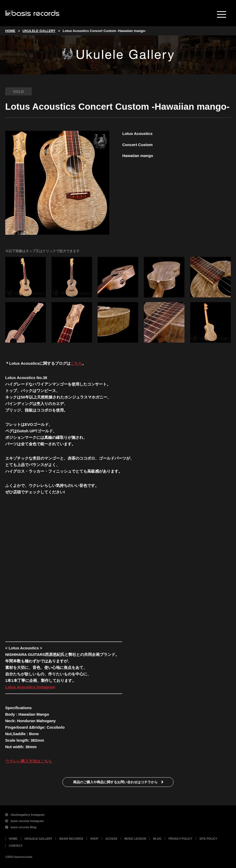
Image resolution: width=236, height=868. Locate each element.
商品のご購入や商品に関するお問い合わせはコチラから (115, 782)
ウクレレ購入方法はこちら (29, 761)
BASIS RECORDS (71, 839)
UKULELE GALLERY (38, 839)
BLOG (157, 839)
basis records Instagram (24, 821)
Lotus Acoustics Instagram (30, 687)
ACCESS (111, 839)
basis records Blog (21, 827)
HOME (13, 839)
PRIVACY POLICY (180, 839)
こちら (76, 363)
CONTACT (16, 846)
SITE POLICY (208, 839)
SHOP (94, 839)
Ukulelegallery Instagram (25, 815)
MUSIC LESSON (135, 839)
